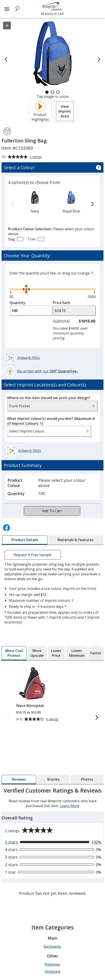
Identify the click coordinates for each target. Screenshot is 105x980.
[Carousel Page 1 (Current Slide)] (47, 92)
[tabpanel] (52, 842)
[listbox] (49, 431)
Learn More (70, 806)
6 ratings (53, 719)
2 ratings (36, 157)
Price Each (62, 303)
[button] (65, 111)
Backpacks (52, 946)
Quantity (18, 303)
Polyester (52, 964)
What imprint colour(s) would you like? (51, 421)
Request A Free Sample (33, 555)
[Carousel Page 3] (58, 92)
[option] (35, 202)
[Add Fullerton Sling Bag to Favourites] (7, 131)
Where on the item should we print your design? (49, 398)
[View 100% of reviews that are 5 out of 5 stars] (53, 842)
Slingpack (52, 971)
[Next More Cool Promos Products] (97, 718)
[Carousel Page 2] (52, 92)
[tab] (25, 540)
